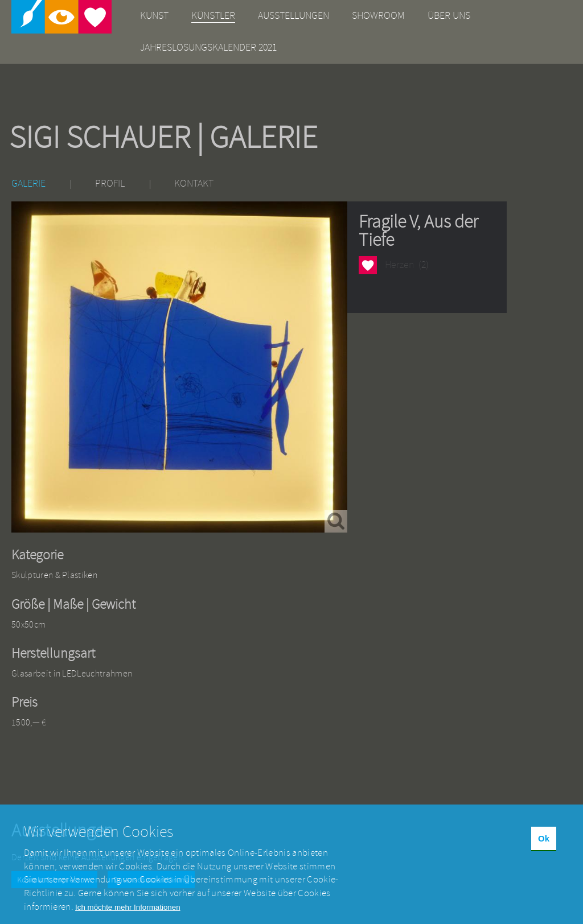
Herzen (368, 265)
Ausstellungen (293, 16)
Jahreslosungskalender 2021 (208, 48)
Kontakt (194, 183)
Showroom (378, 16)
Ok (544, 845)
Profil (110, 183)
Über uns (449, 16)
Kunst (154, 16)
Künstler (213, 16)
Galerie (28, 183)
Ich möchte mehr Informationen (128, 914)
